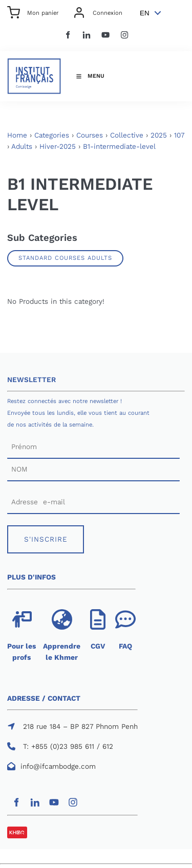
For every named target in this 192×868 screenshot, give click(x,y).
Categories (52, 135)
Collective (127, 135)
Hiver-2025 (58, 147)
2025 (159, 135)
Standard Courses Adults (65, 258)
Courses (90, 135)
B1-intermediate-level (119, 147)
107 (179, 135)
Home (17, 135)
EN (145, 13)
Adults (22, 147)
